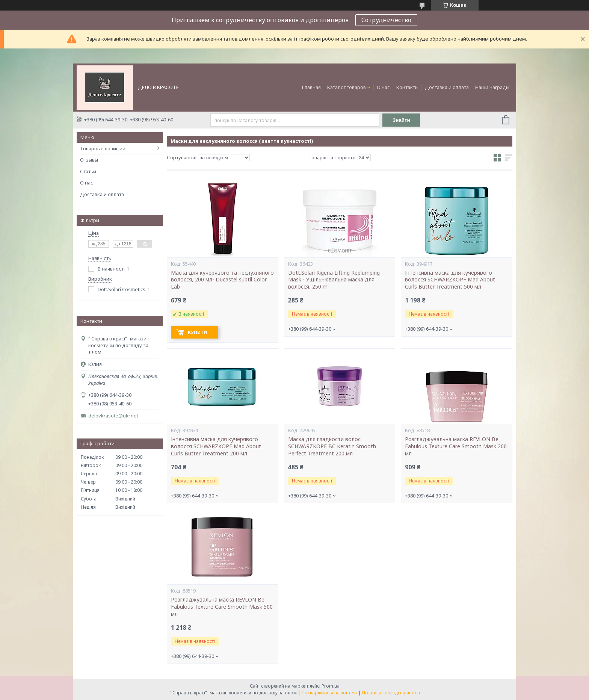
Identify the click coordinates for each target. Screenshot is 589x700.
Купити (197, 332)
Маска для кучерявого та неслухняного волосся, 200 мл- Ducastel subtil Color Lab (222, 280)
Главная (311, 87)
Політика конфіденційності (391, 693)
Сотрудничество (386, 20)
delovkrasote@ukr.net (113, 416)
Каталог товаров (347, 87)
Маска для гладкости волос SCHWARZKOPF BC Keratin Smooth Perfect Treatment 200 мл (332, 446)
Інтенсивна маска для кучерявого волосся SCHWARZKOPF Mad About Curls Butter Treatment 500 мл (450, 280)
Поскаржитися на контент (329, 693)
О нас (383, 87)
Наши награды (492, 87)
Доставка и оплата (447, 87)
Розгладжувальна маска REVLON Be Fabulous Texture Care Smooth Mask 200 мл (456, 446)
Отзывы (89, 160)
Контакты (407, 87)
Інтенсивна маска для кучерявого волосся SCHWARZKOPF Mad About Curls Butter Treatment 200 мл (216, 446)
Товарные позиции (103, 148)
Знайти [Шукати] (401, 120)
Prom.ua (331, 686)
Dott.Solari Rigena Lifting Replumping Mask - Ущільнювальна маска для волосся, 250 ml (334, 280)
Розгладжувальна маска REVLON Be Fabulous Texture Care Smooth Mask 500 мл (222, 607)
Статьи (88, 171)
